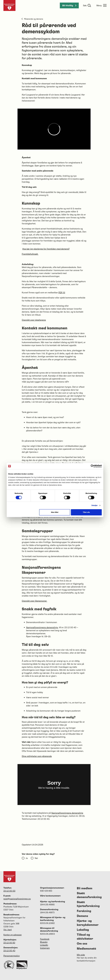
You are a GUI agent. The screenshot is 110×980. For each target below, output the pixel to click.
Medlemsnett (86, 949)
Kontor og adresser (13, 935)
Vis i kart (8, 930)
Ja (27, 858)
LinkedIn (44, 945)
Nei (36, 858)
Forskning (84, 911)
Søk (85, 5)
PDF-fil (62, 292)
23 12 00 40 (9, 950)
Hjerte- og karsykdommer (88, 923)
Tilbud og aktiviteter (85, 937)
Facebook (45, 939)
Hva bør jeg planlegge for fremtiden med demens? (46, 249)
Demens (82, 916)
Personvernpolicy (12, 956)
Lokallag (83, 930)
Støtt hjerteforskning (88, 904)
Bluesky (44, 942)
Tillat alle (86, 512)
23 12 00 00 (9, 891)
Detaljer (95, 505)
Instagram (45, 948)
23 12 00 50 (9, 943)
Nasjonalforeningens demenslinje (42, 627)
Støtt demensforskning (89, 895)
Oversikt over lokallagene (34, 320)
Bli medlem (85, 888)
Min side (81, 955)
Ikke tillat (55, 512)
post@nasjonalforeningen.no (17, 899)
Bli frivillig (69, 5)
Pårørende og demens (32, 19)
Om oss (82, 944)
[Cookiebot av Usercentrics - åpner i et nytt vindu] (92, 466)
